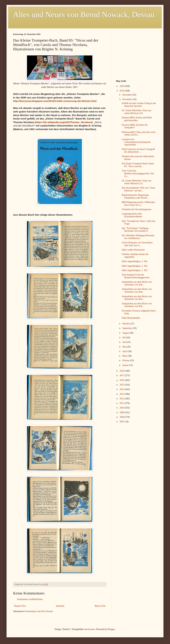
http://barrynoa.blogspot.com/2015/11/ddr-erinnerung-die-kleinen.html (55, 101)
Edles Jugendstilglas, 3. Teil (135, 261)
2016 (122, 380)
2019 (122, 91)
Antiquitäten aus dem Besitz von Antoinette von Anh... (137, 283)
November (127, 99)
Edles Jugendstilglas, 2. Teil (135, 266)
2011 (122, 403)
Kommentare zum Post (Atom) (39, 611)
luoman (92, 629)
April (125, 351)
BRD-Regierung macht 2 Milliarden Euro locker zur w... (138, 204)
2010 (122, 408)
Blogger (111, 629)
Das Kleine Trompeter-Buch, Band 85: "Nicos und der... (138, 165)
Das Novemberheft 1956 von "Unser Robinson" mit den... (139, 189)
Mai (124, 347)
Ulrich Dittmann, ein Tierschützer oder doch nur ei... (137, 244)
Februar (126, 360)
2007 (122, 422)
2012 (122, 399)
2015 (122, 385)
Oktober (126, 324)
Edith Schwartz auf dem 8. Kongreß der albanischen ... (138, 151)
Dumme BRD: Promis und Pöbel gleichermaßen (137, 119)
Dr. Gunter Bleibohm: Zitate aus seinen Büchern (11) (137, 182)
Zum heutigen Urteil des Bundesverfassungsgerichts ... (137, 276)
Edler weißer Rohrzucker (133, 250)
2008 (122, 417)
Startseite (60, 606)
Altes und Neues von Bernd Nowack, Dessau (84, 15)
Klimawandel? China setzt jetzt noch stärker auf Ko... (139, 133)
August (126, 333)
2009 (122, 412)
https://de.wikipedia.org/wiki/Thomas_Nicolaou (64, 122)
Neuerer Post (20, 606)
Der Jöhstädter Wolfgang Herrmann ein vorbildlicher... (138, 237)
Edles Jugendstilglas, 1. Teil (135, 270)
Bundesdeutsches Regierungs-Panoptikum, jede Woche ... (136, 196)
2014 (122, 389)
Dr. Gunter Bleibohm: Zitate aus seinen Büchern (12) (137, 112)
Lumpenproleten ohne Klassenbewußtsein (132, 215)
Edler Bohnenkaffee (131, 318)
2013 (122, 394)
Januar (126, 365)
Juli (124, 337)
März (125, 356)
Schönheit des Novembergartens (137, 209)
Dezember (127, 95)
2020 (122, 86)
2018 (122, 371)
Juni (124, 342)
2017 (122, 375)
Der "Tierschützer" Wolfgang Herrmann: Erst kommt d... (135, 230)
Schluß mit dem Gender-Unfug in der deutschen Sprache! (139, 105)
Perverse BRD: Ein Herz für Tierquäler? (135, 126)
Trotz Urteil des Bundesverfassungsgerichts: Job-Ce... (138, 174)
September (127, 328)
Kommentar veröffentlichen (30, 599)
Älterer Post (100, 606)
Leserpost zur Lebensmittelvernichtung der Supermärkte (136, 142)
